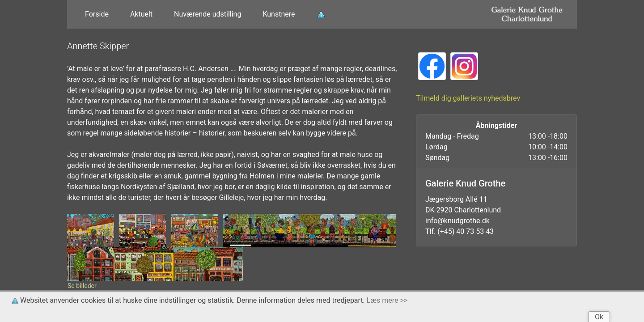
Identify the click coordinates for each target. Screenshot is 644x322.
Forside (97, 14)
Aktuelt (141, 14)
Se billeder (82, 286)
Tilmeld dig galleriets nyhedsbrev (468, 98)
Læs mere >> (387, 300)
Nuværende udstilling (208, 14)
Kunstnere (279, 14)
